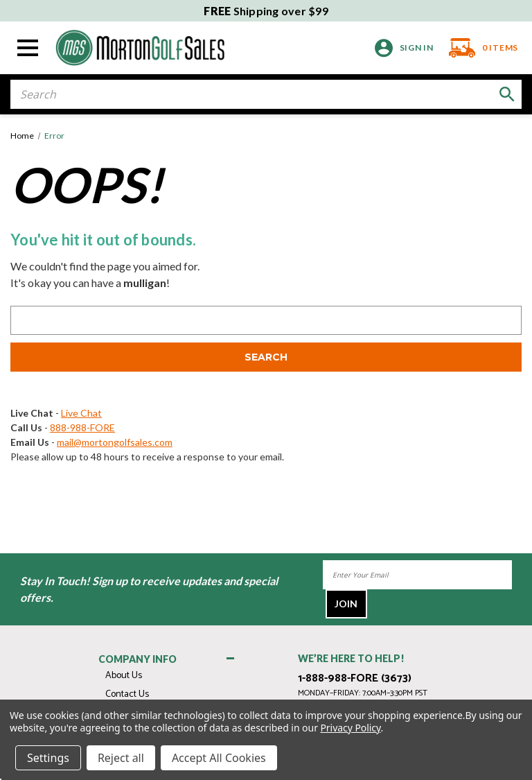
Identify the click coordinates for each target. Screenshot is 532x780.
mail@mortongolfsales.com (115, 442)
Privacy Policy (350, 728)
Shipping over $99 (266, 11)
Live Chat (81, 413)
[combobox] (266, 94)
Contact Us (127, 694)
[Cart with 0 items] (480, 48)
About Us (124, 676)
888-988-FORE (82, 427)
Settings (48, 758)
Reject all (121, 758)
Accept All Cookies (219, 758)
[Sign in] (404, 48)
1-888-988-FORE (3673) (355, 679)
